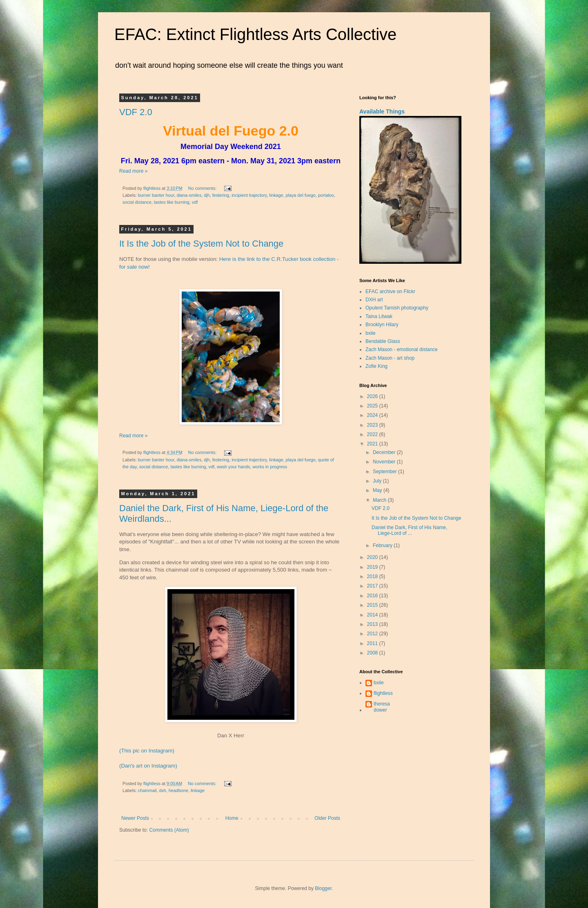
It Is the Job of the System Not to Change (201, 244)
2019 (373, 567)
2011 (373, 643)
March (380, 500)
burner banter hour (156, 195)
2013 (373, 624)
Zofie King (376, 366)
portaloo (326, 195)
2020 (373, 557)
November (385, 462)
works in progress (270, 467)
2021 (373, 444)
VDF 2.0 (136, 112)
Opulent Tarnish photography (397, 308)
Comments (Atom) (169, 830)
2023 (373, 425)
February (383, 545)
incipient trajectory (249, 195)
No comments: (203, 188)
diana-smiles (189, 195)
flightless (383, 693)
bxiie (371, 333)
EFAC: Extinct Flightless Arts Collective (255, 34)
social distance (137, 202)
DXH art (374, 300)
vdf (195, 202)
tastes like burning (172, 202)
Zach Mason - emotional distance (402, 349)
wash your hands (234, 467)
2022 (373, 434)
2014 (373, 615)
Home (232, 818)
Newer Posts (135, 818)
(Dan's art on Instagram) (148, 766)
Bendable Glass (383, 341)
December (385, 452)
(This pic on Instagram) (147, 751)
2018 (373, 576)
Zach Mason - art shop (390, 358)
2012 (373, 634)
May (378, 490)
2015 (373, 605)
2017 (373, 586)
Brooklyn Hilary (382, 325)
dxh (162, 790)
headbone (178, 790)
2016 (373, 596)
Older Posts (327, 818)
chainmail (147, 790)
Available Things (382, 111)
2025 (373, 406)
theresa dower (382, 707)
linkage (276, 195)
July (378, 481)
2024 (373, 415)
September (385, 472)
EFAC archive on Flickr (390, 292)
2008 (373, 653)
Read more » (133, 171)
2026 (373, 396)
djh (207, 195)
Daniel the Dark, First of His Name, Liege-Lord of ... (409, 530)
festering (221, 195)
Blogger (323, 888)
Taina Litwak (379, 316)
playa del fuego (301, 195)
